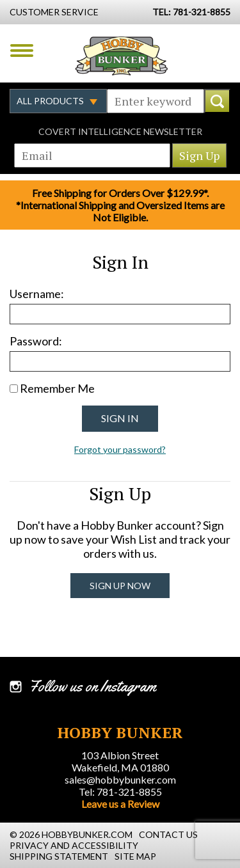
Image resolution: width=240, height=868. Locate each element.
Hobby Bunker (121, 56)
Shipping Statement (59, 856)
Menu (22, 51)
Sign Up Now (120, 586)
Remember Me (57, 388)
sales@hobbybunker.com (120, 779)
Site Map (135, 856)
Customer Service (54, 12)
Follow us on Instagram (92, 686)
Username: (37, 294)
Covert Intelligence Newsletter (120, 131)
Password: (36, 341)
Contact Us (168, 834)
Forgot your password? (120, 449)
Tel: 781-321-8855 (120, 792)
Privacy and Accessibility (74, 845)
